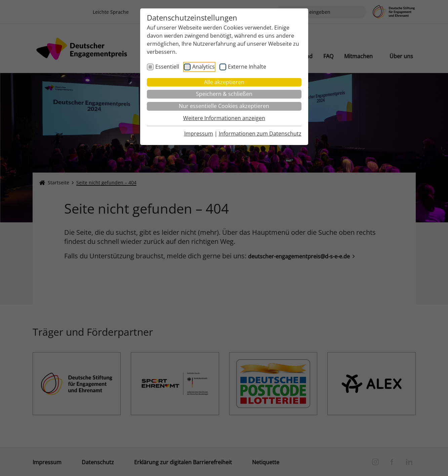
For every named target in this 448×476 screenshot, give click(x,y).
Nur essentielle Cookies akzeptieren (224, 106)
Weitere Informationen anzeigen (224, 118)
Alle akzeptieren (224, 82)
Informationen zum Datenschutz (260, 134)
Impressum (199, 134)
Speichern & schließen (224, 94)
